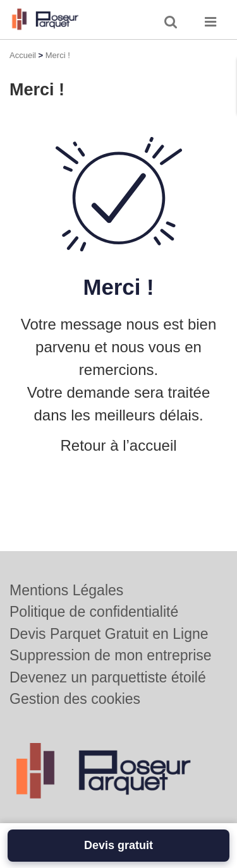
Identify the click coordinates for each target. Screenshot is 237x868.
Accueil (23, 55)
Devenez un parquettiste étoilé (108, 677)
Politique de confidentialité (94, 612)
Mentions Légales (66, 590)
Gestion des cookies (75, 699)
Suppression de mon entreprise (111, 655)
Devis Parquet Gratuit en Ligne (109, 634)
